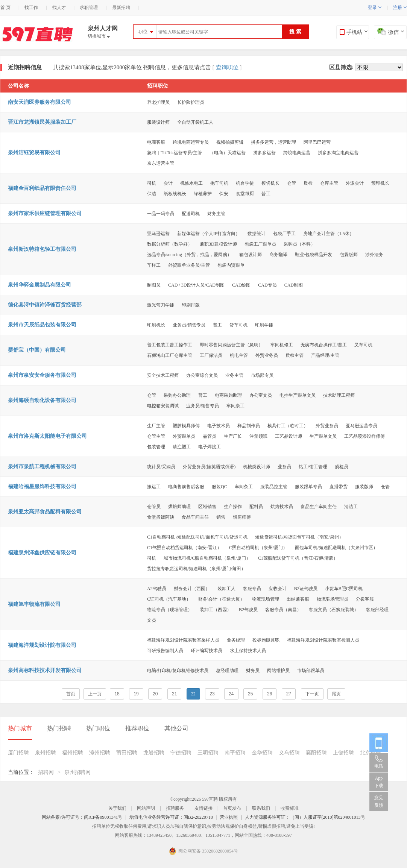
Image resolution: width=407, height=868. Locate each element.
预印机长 (380, 183)
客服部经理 (377, 610)
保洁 (152, 194)
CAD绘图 (241, 285)
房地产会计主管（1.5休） (329, 234)
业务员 (284, 467)
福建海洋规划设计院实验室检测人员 (323, 640)
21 (174, 694)
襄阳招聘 (316, 753)
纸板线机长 (175, 194)
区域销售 (207, 507)
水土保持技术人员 (248, 651)
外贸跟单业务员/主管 (189, 265)
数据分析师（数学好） (170, 244)
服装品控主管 (274, 487)
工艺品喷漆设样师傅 (364, 436)
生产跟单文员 (323, 436)
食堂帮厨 (245, 194)
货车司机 (238, 325)
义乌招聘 (289, 753)
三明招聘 (208, 753)
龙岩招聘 (154, 753)
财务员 (253, 671)
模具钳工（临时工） (288, 426)
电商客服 (156, 142)
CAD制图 (294, 285)
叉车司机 (363, 345)
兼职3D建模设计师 (218, 244)
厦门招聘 (18, 753)
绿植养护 (203, 194)
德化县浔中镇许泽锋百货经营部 (45, 305)
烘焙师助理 (179, 507)
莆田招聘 (127, 753)
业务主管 (234, 375)
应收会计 (278, 589)
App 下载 (379, 782)
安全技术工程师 (163, 375)
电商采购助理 (228, 395)
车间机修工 (282, 345)
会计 (168, 183)
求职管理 (89, 8)
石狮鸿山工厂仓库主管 (170, 355)
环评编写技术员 (207, 651)
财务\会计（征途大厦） (221, 599)
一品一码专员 (161, 214)
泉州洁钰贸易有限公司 (34, 153)
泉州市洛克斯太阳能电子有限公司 (47, 436)
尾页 (336, 694)
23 (212, 694)
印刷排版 (191, 305)
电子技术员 (219, 426)
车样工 (154, 265)
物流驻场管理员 (333, 599)
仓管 (292, 183)
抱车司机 (219, 183)
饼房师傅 (242, 517)
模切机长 (270, 183)
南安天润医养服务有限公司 (39, 102)
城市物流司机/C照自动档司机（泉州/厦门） (207, 558)
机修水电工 (191, 183)
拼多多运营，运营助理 (273, 142)
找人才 (59, 8)
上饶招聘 (343, 753)
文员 (152, 620)
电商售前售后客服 (186, 487)
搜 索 (295, 32)
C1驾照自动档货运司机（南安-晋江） (184, 548)
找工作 (31, 8)
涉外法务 (374, 255)
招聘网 (46, 772)
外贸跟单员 (184, 436)
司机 (152, 183)
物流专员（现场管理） (170, 610)
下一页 (312, 694)
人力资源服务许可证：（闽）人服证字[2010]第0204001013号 (305, 817)
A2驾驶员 (157, 589)
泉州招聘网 (77, 772)
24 (231, 694)
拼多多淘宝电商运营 (338, 153)
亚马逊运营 (158, 234)
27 (289, 694)
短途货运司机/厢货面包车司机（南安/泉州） (299, 537)
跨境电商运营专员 (191, 142)
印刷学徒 (264, 325)
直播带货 (339, 487)
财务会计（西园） (192, 589)
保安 (224, 194)
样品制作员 (249, 426)
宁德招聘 (181, 753)
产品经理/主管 (325, 355)
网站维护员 (278, 671)
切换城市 (99, 36)
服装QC (219, 487)
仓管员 (154, 507)
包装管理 (156, 447)
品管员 (210, 436)
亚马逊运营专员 (361, 426)
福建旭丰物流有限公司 (34, 604)
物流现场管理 (266, 599)
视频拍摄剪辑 (230, 142)
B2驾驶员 (248, 610)
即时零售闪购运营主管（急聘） (231, 345)
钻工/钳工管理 (313, 467)
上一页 (95, 694)
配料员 (256, 507)
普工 (266, 194)
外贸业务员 (267, 355)
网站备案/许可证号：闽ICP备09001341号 (82, 817)
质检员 (342, 467)
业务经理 (236, 640)
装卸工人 (226, 589)
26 (270, 694)
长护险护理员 (191, 102)
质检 (308, 183)
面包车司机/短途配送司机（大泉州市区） (336, 548)
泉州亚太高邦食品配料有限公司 (45, 512)
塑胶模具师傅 (186, 426)
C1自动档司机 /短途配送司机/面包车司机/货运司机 (197, 537)
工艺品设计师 (289, 436)
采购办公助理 (177, 395)
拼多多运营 (264, 153)
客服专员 (252, 589)
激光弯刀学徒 (161, 305)
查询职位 (227, 67)
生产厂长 (233, 436)
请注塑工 (182, 447)
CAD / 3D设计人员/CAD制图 (196, 285)
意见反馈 (379, 801)
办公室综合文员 (202, 375)
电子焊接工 (210, 447)
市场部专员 (262, 375)
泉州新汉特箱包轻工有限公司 (42, 249)
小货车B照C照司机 (344, 589)
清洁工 (351, 507)
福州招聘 (73, 753)
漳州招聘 (100, 753)
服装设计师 (158, 122)
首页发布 (232, 808)
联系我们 (261, 808)
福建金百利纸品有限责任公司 (42, 188)
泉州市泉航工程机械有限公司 (42, 467)
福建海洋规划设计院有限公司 (42, 645)
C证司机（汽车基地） (169, 599)
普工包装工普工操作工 (170, 345)
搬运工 (154, 487)
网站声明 (146, 808)
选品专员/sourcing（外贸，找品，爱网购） (189, 255)
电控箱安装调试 (163, 406)
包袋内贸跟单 (231, 265)
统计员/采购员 (161, 467)
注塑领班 (258, 436)
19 (136, 694)
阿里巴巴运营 (317, 142)
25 (250, 694)
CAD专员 (267, 285)
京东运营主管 (161, 163)
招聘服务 (175, 808)
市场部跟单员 (311, 671)
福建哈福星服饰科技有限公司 (42, 486)
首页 (71, 694)
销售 (221, 517)
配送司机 (191, 214)
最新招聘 (121, 8)
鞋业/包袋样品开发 (314, 255)
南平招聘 (235, 753)
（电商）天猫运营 (228, 153)
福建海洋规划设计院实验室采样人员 (183, 640)
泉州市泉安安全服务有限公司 (42, 375)
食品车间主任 (195, 517)
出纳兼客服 (298, 599)
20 (155, 694)
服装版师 (364, 487)
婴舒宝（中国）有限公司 (37, 350)
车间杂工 (235, 406)
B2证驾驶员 (306, 589)
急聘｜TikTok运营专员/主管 (175, 153)
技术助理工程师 (339, 395)
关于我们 (117, 808)
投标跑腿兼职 (266, 640)
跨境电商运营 (297, 153)
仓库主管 (329, 183)
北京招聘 (371, 753)
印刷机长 (156, 325)
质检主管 (295, 355)
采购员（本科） (299, 244)
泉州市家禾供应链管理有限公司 (45, 213)
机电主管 (239, 355)
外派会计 (355, 183)
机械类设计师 (257, 467)
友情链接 (203, 808)
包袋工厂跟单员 (260, 244)
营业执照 (229, 817)
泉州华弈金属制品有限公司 (39, 285)
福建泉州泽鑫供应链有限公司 (42, 553)
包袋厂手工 (284, 234)
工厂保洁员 (211, 355)
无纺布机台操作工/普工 (324, 345)
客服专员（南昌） (283, 610)
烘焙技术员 (282, 507)
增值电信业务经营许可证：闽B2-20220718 (171, 817)
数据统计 (257, 234)
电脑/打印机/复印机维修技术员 (178, 671)
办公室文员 (261, 395)
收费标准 (290, 808)
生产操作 (233, 507)
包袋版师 (349, 255)
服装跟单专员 (308, 487)
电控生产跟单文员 (298, 395)
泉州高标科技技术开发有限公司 (45, 670)
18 (117, 694)
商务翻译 (278, 255)
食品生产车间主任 (319, 507)
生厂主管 (156, 426)
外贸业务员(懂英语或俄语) (209, 467)
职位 (143, 32)
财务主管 (216, 214)
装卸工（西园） (216, 610)
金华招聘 (262, 753)
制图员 (154, 285)
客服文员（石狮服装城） (334, 610)
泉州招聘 (46, 753)
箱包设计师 (251, 255)
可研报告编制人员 (165, 651)
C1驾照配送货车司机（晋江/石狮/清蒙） (298, 558)
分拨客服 (365, 599)
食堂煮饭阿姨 (161, 517)
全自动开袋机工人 (195, 122)
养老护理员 (158, 102)
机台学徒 (245, 183)
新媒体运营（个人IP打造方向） (209, 234)
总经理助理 (227, 671)
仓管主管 (156, 436)
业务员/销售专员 (189, 325)
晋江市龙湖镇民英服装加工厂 (42, 122)
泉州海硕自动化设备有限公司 (42, 400)
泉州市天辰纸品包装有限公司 (42, 325)
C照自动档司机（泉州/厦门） (258, 548)
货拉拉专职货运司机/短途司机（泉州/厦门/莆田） (196, 569)
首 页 (5, 8)
